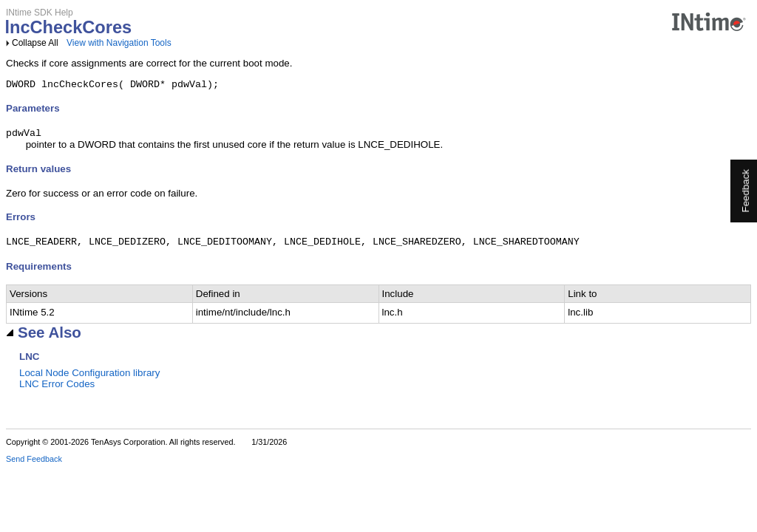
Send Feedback (34, 464)
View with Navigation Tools (119, 43)
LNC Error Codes (57, 389)
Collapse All (35, 43)
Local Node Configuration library (89, 378)
